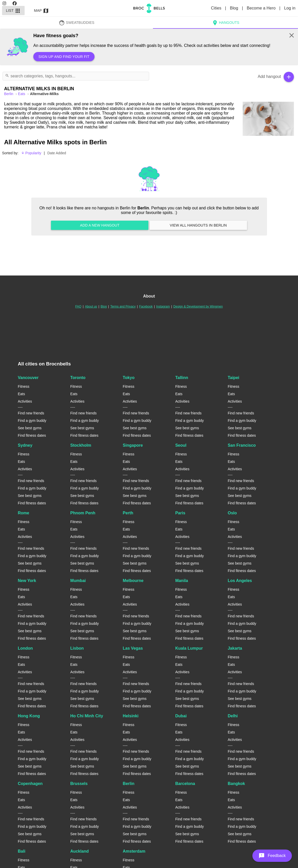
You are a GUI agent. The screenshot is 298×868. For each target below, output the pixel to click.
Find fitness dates (32, 435)
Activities (25, 401)
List (13, 11)
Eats (22, 94)
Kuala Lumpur (189, 648)
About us (91, 307)
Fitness (24, 386)
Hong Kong (29, 716)
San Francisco (242, 445)
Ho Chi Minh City (87, 716)
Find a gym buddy (32, 421)
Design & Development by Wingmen (198, 307)
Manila (182, 581)
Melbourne (133, 581)
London (25, 648)
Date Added (57, 153)
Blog (235, 8)
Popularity (31, 153)
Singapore (133, 445)
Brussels (79, 784)
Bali (22, 851)
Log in (290, 8)
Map (42, 11)
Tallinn (182, 378)
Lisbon (77, 648)
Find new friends (31, 413)
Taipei (234, 378)
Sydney (25, 445)
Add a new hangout (100, 225)
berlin (9, 94)
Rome (24, 513)
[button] (272, 856)
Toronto (78, 378)
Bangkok (237, 784)
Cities (217, 8)
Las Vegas (133, 648)
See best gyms (30, 428)
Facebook (146, 307)
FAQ (78, 307)
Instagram (163, 307)
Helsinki (131, 716)
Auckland (79, 851)
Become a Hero (262, 8)
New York (27, 581)
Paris (180, 513)
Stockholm (81, 445)
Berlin (129, 784)
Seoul (181, 445)
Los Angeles (240, 581)
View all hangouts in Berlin (198, 225)
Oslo (232, 513)
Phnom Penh (83, 513)
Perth (128, 513)
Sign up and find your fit (64, 57)
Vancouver (28, 378)
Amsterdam (134, 851)
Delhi (233, 716)
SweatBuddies (76, 23)
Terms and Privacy (123, 307)
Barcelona (185, 784)
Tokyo (129, 378)
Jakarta (235, 648)
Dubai (181, 716)
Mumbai (78, 581)
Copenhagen (30, 784)
